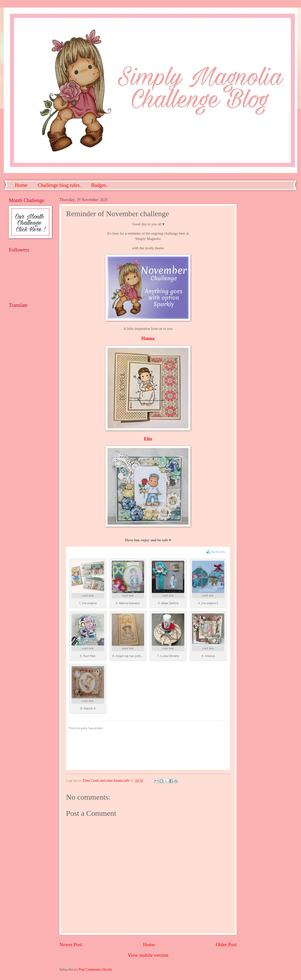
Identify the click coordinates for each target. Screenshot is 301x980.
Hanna (148, 338)
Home (21, 185)
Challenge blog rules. (59, 185)
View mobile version (148, 955)
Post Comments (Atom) (95, 970)
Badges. (99, 185)
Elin (148, 439)
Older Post (226, 945)
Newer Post (71, 945)
